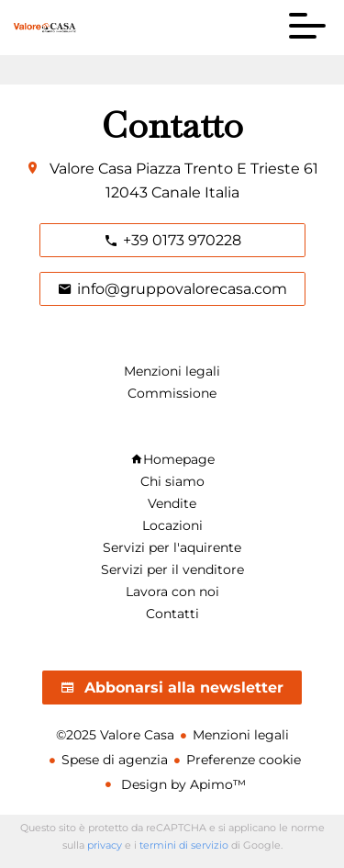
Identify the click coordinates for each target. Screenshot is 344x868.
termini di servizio (184, 845)
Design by (182, 784)
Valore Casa (91, 169)
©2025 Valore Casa (115, 735)
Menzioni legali (241, 735)
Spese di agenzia (115, 760)
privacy (105, 845)
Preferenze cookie (244, 760)
